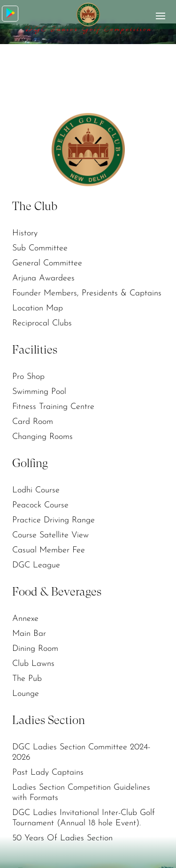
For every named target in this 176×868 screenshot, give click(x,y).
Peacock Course (40, 505)
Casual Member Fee (49, 550)
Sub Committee (40, 248)
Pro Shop (28, 377)
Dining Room (35, 649)
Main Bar (29, 634)
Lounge (26, 694)
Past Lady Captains (48, 773)
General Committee (47, 263)
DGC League (36, 565)
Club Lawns (33, 664)
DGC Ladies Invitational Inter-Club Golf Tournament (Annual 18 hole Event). (84, 818)
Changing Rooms (42, 437)
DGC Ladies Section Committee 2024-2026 (81, 752)
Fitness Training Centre (53, 407)
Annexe (25, 619)
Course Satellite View (50, 535)
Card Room (33, 422)
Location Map (38, 308)
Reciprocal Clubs (42, 323)
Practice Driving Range (54, 520)
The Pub (27, 679)
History (25, 233)
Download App (11, 13)
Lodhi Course (36, 490)
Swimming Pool (39, 392)
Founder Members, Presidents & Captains (87, 293)
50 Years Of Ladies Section (62, 838)
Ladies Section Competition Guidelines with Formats (81, 793)
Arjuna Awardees (43, 278)
